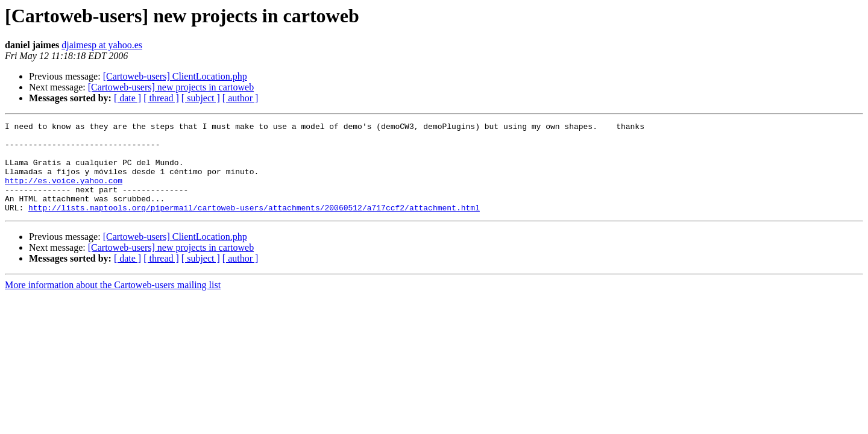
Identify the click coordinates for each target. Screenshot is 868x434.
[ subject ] (201, 98)
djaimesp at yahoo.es (102, 45)
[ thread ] (161, 98)
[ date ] (127, 98)
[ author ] (241, 98)
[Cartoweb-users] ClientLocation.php (175, 76)
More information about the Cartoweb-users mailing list (113, 303)
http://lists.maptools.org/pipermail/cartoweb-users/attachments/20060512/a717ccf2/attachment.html (254, 225)
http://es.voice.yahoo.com (64, 193)
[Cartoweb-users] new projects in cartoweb (171, 87)
